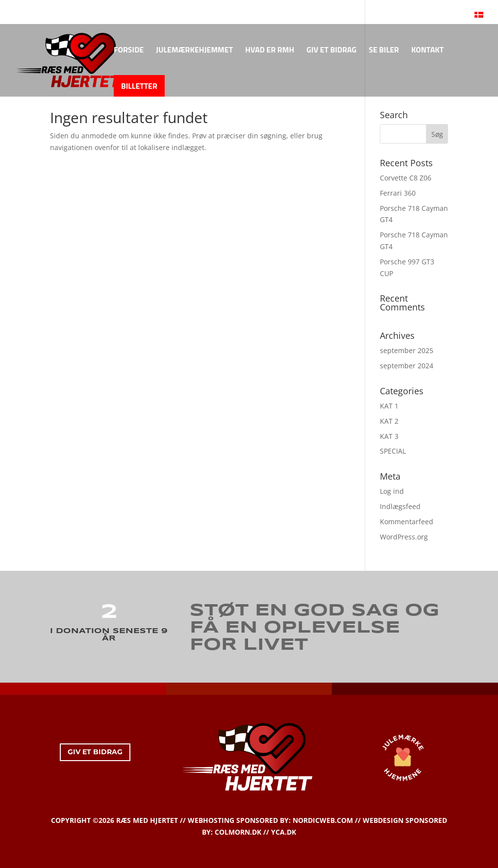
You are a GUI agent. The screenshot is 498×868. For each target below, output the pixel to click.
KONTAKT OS (48, 9)
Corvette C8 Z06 (406, 178)
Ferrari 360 (398, 193)
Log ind (392, 491)
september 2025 (407, 350)
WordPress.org (404, 537)
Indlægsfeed (400, 506)
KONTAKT (427, 51)
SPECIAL (393, 451)
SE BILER (384, 51)
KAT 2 (389, 421)
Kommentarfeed (407, 522)
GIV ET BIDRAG (331, 51)
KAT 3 (389, 436)
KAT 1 (389, 406)
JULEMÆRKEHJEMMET (194, 51)
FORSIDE (129, 51)
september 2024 (407, 366)
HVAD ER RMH (270, 51)
